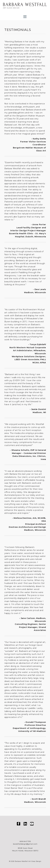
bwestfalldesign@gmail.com (25, 844)
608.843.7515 (25, 841)
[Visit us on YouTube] (32, 824)
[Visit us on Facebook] (19, 824)
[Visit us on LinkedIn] (25, 824)
